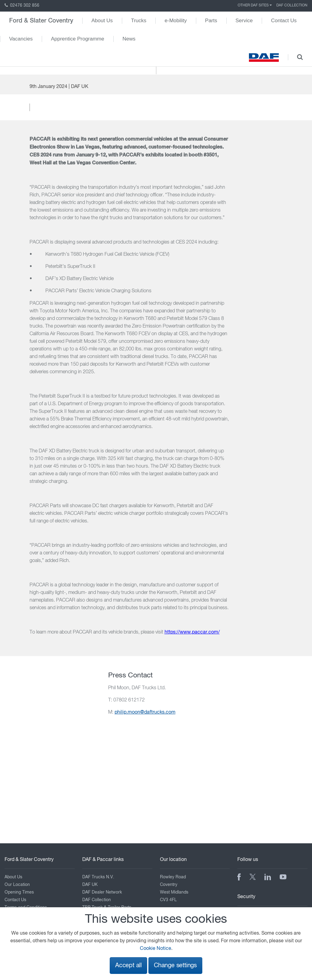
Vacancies (21, 39)
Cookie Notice (156, 949)
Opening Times (19, 892)
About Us (102, 21)
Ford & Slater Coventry (41, 21)
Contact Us (284, 21)
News (129, 39)
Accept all (128, 966)
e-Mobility (176, 21)
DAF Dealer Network (102, 892)
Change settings (175, 966)
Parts (211, 21)
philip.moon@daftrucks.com (145, 712)
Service (244, 21)
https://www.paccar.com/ (192, 632)
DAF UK (90, 885)
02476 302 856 (22, 5)
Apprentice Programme (78, 39)
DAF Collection (292, 5)
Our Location (17, 885)
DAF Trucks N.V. (98, 877)
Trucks (139, 21)
